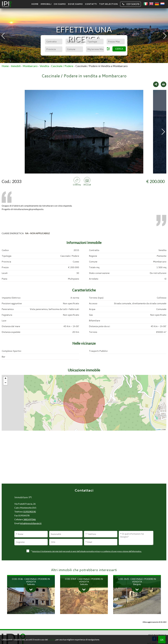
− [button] (5, 383)
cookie (52, 639)
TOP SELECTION (108, 4)
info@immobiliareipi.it (31, 523)
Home (35, 4)
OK (162, 639)
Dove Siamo (75, 4)
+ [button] (5, 379)
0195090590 (30, 512)
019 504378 (130, 4)
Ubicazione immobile (84, 370)
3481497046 (30, 519)
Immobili (46, 4)
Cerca (119, 49)
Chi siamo (60, 4)
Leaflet (159, 430)
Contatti (91, 4)
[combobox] (54, 42)
